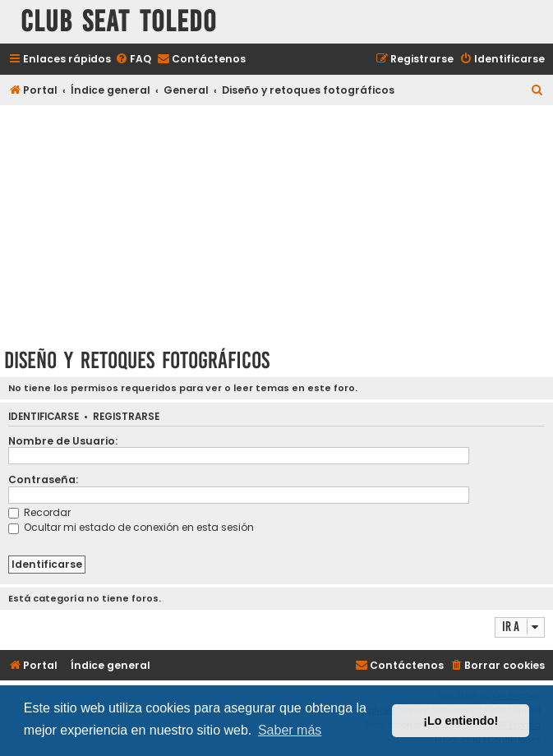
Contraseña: (43, 479)
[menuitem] (133, 60)
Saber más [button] (290, 730)
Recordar (39, 512)
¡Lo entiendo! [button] (461, 721)
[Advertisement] (276, 224)
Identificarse (44, 417)
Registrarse (126, 417)
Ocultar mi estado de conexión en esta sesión (131, 527)
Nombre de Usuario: (63, 441)
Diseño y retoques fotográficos (137, 360)
